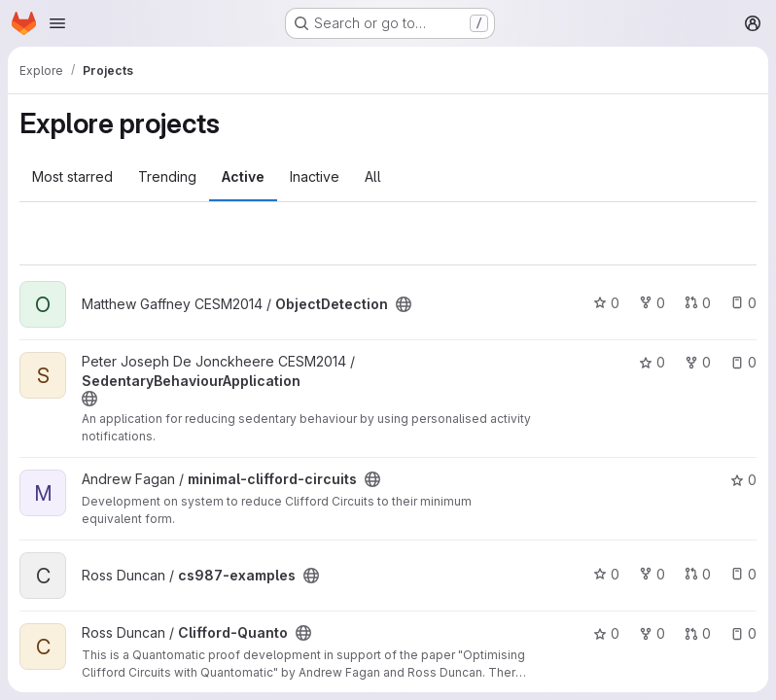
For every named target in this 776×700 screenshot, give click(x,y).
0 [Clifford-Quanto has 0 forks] (652, 633)
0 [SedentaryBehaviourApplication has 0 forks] (698, 362)
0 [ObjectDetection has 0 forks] (652, 303)
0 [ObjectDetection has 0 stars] (606, 303)
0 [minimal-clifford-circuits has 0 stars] (743, 480)
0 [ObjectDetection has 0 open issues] (743, 303)
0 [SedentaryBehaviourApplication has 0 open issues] (743, 362)
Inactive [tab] (315, 176)
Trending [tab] (167, 176)
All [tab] (373, 176)
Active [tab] (243, 176)
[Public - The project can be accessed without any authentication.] (404, 304)
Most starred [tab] (72, 176)
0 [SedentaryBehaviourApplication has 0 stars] (652, 362)
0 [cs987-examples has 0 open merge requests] (698, 574)
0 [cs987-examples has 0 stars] (606, 574)
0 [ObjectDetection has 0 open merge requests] (698, 303)
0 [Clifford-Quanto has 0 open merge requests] (698, 633)
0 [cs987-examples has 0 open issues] (743, 574)
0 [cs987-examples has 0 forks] (652, 574)
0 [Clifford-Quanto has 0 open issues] (743, 633)
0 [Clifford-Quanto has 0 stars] (606, 633)
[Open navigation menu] (57, 23)
